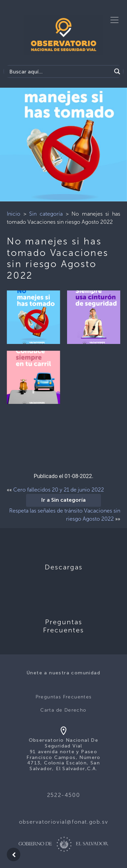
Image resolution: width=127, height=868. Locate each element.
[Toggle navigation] (114, 20)
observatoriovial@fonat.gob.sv (63, 822)
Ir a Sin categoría (63, 500)
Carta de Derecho (63, 710)
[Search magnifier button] (117, 71)
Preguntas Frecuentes (64, 697)
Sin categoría (46, 214)
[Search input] (59, 71)
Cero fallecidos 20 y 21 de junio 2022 (59, 490)
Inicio (14, 214)
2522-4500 (63, 795)
